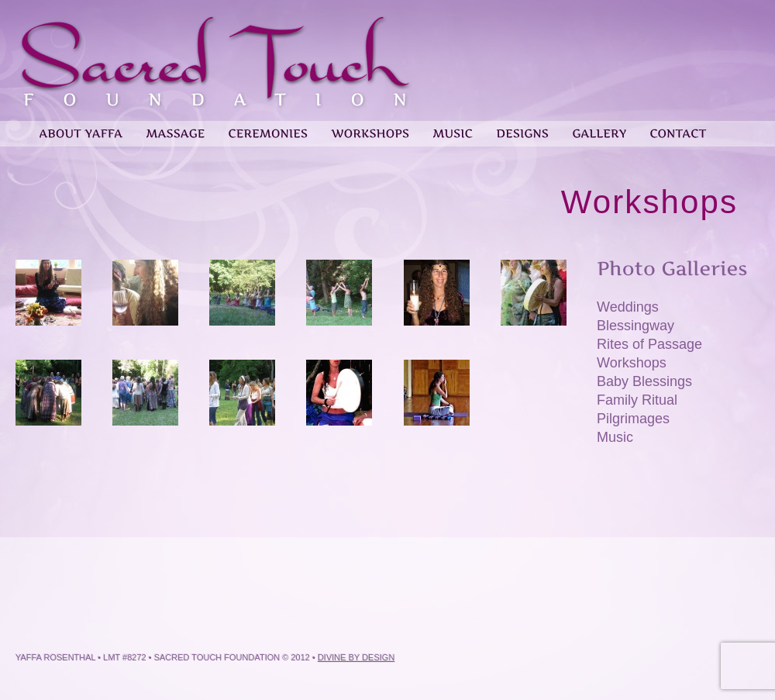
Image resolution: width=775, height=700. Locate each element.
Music (615, 437)
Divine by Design (356, 657)
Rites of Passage (649, 344)
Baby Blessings (644, 381)
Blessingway (635, 326)
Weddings (628, 307)
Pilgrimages (633, 419)
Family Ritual (637, 400)
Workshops (632, 363)
